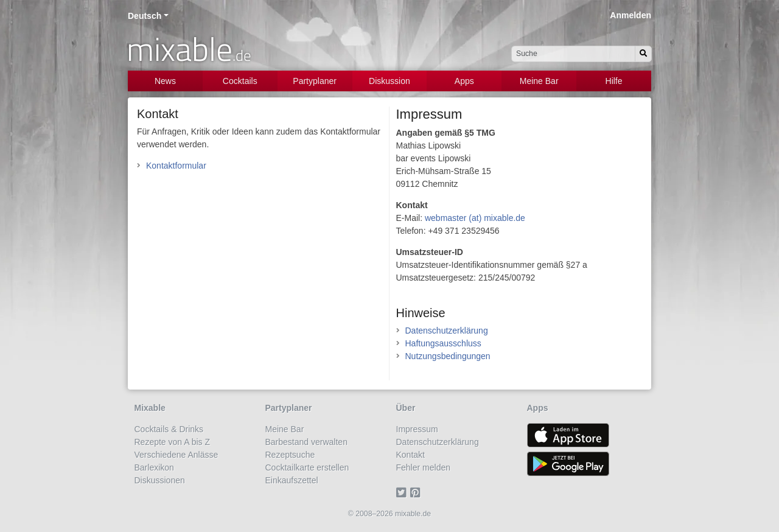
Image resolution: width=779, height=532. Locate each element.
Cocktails (240, 81)
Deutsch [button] (145, 16)
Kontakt (410, 455)
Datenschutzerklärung (447, 331)
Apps (464, 81)
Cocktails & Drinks (169, 429)
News (165, 81)
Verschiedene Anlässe (176, 455)
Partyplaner (315, 81)
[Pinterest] (417, 493)
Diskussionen (160, 480)
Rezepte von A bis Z (173, 442)
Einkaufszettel (292, 480)
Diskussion (389, 81)
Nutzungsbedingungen (448, 356)
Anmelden (631, 15)
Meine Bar (539, 81)
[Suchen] (643, 54)
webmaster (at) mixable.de (475, 218)
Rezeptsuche (290, 455)
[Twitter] (403, 493)
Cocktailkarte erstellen (307, 467)
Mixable (150, 408)
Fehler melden (424, 467)
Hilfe (614, 81)
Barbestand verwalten (306, 442)
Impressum (417, 429)
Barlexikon (154, 467)
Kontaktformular (176, 166)
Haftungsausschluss (443, 343)
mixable (189, 49)
